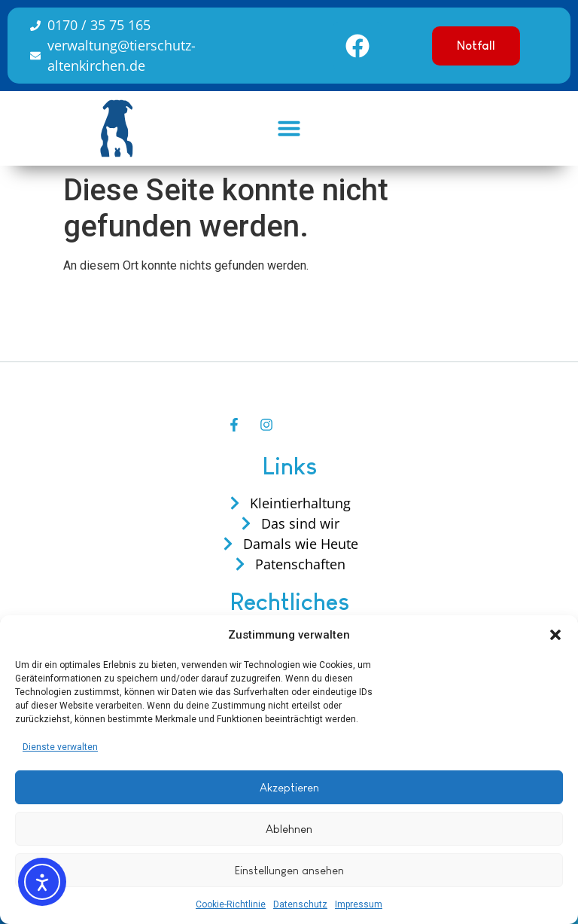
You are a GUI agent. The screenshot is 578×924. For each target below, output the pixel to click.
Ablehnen (289, 829)
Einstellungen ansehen (289, 870)
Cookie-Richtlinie (231, 904)
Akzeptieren (289, 787)
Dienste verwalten (60, 747)
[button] (555, 635)
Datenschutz (300, 904)
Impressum (359, 904)
